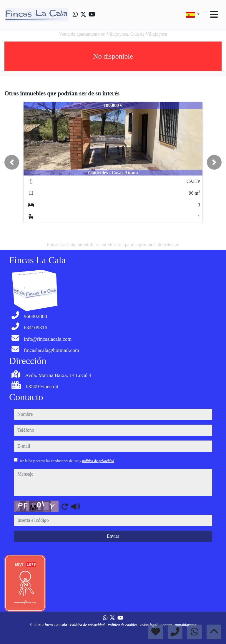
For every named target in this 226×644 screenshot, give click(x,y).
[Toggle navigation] (214, 14)
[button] (12, 162)
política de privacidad (98, 461)
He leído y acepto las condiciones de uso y (67, 461)
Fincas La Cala (55, 625)
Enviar (113, 536)
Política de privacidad (88, 625)
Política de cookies (123, 625)
